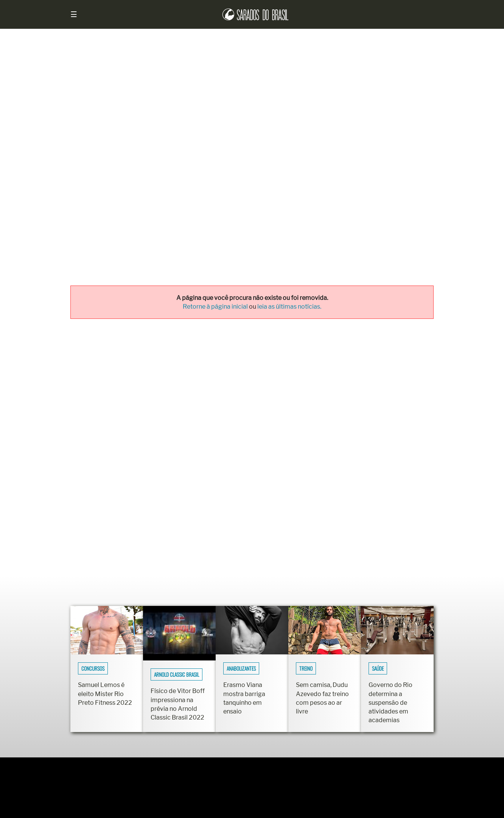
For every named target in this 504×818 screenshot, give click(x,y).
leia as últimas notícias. (289, 307)
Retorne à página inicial (216, 307)
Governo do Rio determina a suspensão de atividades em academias (390, 702)
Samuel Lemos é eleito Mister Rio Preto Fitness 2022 (105, 694)
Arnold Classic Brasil (177, 674)
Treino (306, 668)
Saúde (378, 668)
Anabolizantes (241, 668)
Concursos (93, 668)
